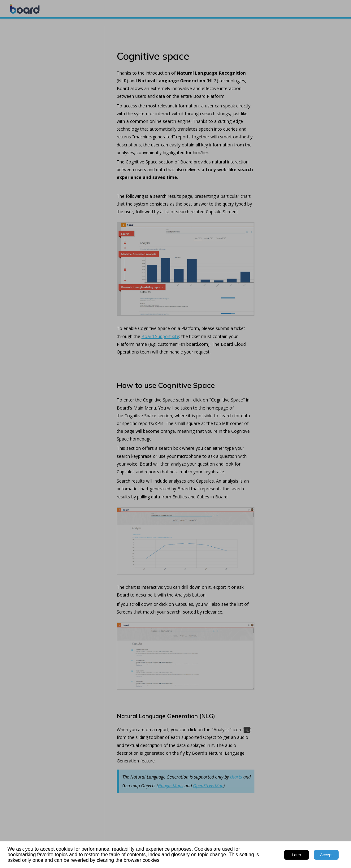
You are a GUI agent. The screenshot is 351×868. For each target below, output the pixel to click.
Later (297, 855)
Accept (326, 855)
